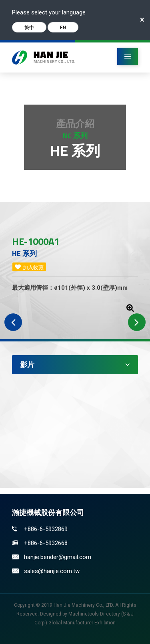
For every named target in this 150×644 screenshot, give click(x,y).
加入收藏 (33, 267)
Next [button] (137, 322)
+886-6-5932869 (46, 529)
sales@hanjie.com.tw (52, 571)
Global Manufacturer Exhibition (82, 623)
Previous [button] (13, 322)
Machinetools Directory (94, 614)
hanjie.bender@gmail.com (58, 557)
